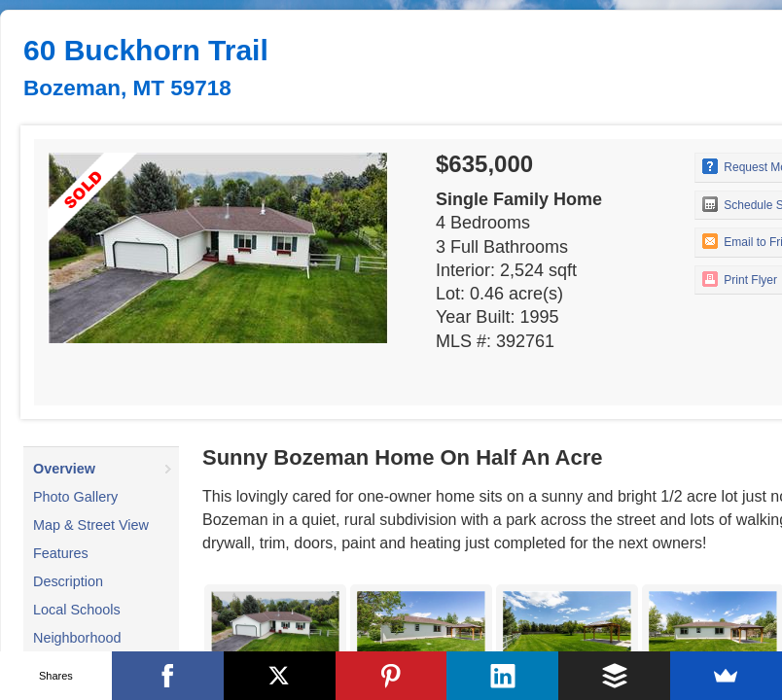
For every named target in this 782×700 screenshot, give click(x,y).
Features (61, 553)
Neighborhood (77, 638)
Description (68, 581)
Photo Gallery (75, 497)
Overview (64, 469)
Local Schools (77, 610)
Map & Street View (91, 525)
